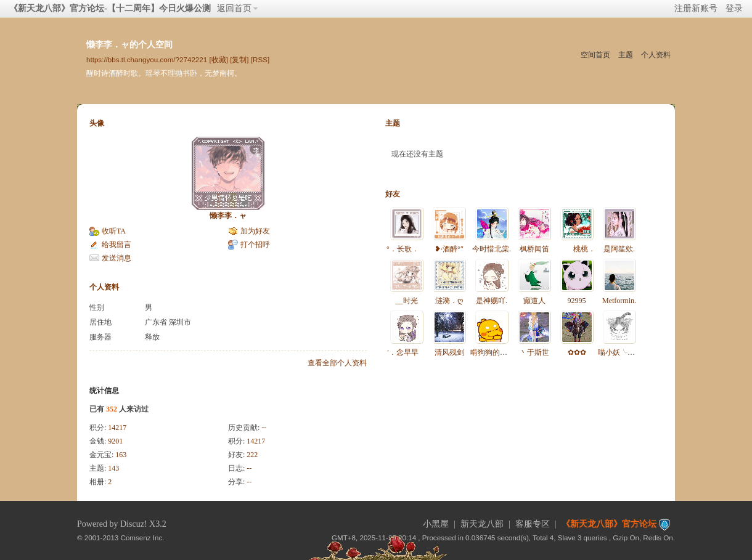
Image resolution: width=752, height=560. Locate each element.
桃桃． (577, 249)
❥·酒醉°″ (449, 249)
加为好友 (255, 231)
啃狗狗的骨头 (492, 352)
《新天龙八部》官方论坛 (609, 524)
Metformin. (619, 301)
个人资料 (656, 55)
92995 (577, 301)
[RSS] (260, 59)
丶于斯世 (534, 352)
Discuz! (134, 524)
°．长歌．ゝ (407, 249)
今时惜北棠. (492, 249)
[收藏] (218, 59)
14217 (117, 428)
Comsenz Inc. (143, 538)
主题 (626, 55)
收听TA (114, 231)
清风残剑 (449, 352)
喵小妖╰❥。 (619, 352)
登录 (734, 8)
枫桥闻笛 (534, 249)
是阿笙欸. (619, 249)
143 (113, 468)
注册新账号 (696, 8)
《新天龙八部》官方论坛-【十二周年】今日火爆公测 (110, 8)
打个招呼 (255, 245)
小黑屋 (436, 524)
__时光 (407, 301)
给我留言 (116, 245)
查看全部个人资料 (337, 363)
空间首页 (595, 55)
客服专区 (533, 524)
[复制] (239, 59)
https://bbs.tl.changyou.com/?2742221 (147, 59)
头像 (97, 123)
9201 (115, 441)
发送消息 (116, 258)
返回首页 (234, 8)
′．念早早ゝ (407, 352)
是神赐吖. (492, 301)
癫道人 (534, 301)
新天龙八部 (482, 524)
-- (264, 428)
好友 (393, 194)
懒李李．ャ (228, 216)
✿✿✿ (577, 352)
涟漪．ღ (449, 301)
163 (121, 455)
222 (252, 455)
